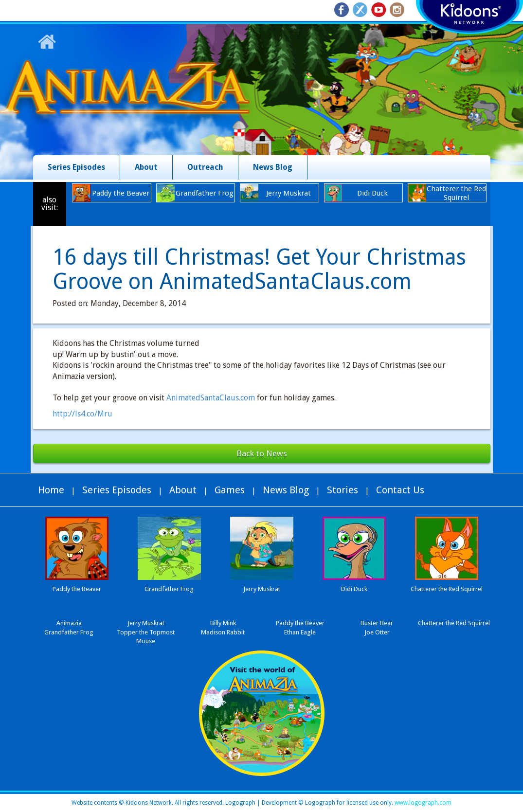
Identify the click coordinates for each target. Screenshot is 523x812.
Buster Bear (377, 623)
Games (230, 490)
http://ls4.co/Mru (82, 414)
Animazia (69, 623)
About (146, 167)
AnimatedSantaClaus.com (211, 398)
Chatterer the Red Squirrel (454, 623)
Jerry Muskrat (146, 623)
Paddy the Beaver (300, 623)
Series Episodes (76, 167)
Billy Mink (223, 623)
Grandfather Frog (69, 632)
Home (51, 490)
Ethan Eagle (300, 632)
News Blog (273, 167)
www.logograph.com (422, 803)
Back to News (262, 453)
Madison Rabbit (223, 632)
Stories (343, 490)
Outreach (205, 167)
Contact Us (400, 490)
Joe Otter (377, 632)
